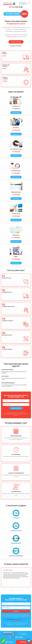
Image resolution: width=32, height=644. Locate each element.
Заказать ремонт (16, 113)
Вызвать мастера (16, 42)
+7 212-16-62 (16, 7)
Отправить (16, 611)
